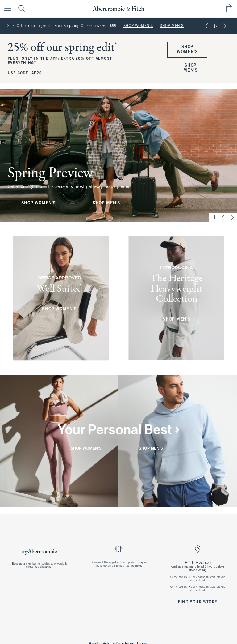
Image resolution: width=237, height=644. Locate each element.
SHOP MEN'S (172, 26)
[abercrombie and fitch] (118, 9)
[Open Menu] (6, 9)
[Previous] (206, 26)
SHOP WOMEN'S (138, 26)
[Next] (225, 26)
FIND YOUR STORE (198, 602)
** (35, 62)
